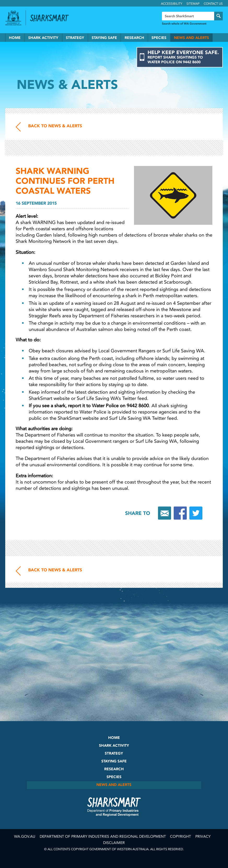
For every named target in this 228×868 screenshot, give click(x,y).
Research (134, 38)
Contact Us (213, 4)
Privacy (203, 837)
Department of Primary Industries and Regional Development (103, 837)
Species (159, 38)
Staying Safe (104, 38)
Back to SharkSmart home (52, 18)
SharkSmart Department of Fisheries (114, 807)
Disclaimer (114, 843)
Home (15, 38)
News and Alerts (191, 38)
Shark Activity (43, 38)
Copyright (180, 837)
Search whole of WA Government (184, 24)
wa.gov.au (25, 837)
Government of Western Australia (13, 18)
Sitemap (193, 4)
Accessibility (172, 4)
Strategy (75, 38)
